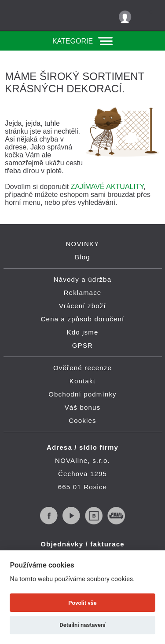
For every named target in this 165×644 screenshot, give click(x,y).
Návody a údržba (82, 279)
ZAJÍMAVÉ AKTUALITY (107, 187)
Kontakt (82, 381)
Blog (82, 257)
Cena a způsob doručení (83, 319)
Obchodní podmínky (82, 394)
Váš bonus (83, 407)
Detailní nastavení (82, 625)
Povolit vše (82, 603)
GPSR (82, 345)
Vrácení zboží (82, 306)
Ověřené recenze (82, 368)
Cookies (82, 420)
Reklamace (83, 293)
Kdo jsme (82, 332)
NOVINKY (83, 244)
